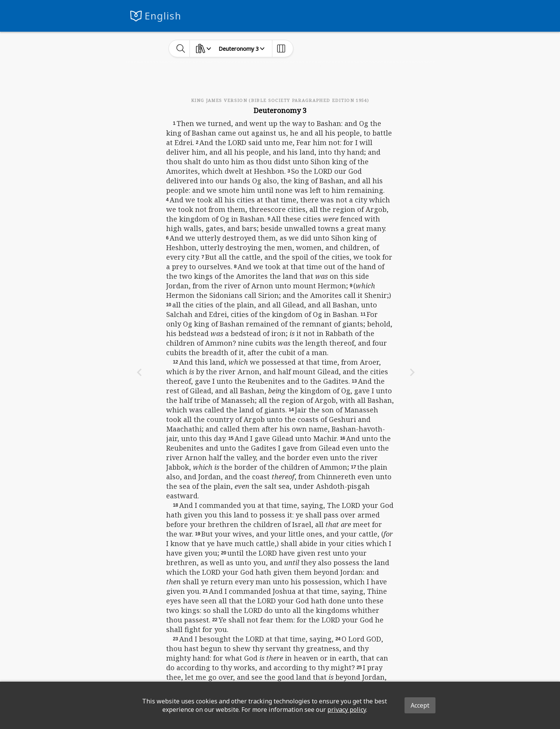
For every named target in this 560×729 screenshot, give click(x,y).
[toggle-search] (181, 48)
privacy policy (347, 710)
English (163, 16)
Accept (420, 705)
